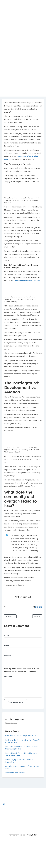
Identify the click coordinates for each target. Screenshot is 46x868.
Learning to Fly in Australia (15, 773)
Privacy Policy (32, 835)
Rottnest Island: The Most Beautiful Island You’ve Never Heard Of (21, 754)
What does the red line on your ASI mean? (21, 736)
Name (7, 635)
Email (6, 645)
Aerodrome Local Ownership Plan (26, 280)
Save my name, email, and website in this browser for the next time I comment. (22, 670)
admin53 (27, 597)
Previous (10, 616)
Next (37, 616)
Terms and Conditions (17, 835)
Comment (8, 676)
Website (8, 656)
